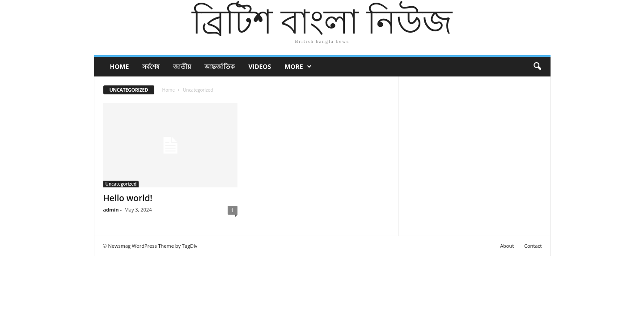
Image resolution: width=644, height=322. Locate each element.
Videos (260, 66)
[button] (537, 67)
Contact (533, 246)
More (294, 66)
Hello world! (128, 198)
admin (111, 210)
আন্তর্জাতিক (220, 66)
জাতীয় (182, 66)
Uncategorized (121, 184)
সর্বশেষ (151, 66)
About (507, 246)
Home (120, 66)
